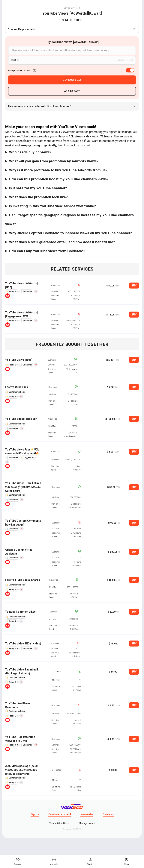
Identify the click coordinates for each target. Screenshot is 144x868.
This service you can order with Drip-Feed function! (72, 106)
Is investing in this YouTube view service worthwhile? (52, 206)
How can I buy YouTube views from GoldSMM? (47, 251)
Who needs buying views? (30, 152)
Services (108, 814)
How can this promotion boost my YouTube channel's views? (59, 179)
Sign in (35, 814)
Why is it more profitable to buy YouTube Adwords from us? (58, 170)
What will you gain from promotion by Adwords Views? (54, 161)
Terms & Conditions (59, 823)
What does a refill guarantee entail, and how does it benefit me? (62, 242)
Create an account (60, 814)
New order (87, 814)
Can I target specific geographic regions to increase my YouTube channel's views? (69, 220)
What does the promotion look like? (38, 197)
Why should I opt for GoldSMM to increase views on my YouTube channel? (70, 233)
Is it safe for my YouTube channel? (38, 188)
